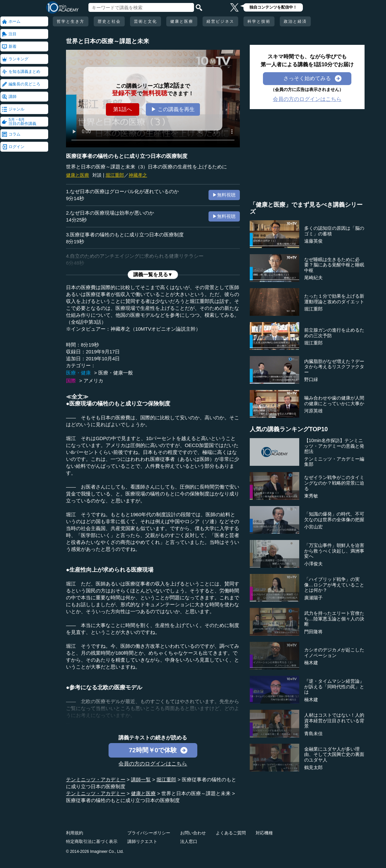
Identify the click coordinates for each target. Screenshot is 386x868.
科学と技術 (259, 21)
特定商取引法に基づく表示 (92, 841)
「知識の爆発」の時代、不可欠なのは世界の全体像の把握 (334, 517)
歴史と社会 (109, 21)
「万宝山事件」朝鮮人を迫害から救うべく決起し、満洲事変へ (334, 551)
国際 (71, 381)
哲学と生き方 (71, 21)
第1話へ (123, 109)
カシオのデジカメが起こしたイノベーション (334, 653)
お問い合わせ (193, 833)
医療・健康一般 (116, 373)
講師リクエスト (142, 841)
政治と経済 (295, 21)
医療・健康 (78, 373)
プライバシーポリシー (149, 833)
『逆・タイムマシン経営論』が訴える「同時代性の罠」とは (334, 687)
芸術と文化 (145, 21)
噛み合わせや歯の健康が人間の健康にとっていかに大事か (334, 401)
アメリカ (93, 381)
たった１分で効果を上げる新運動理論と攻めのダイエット (334, 299)
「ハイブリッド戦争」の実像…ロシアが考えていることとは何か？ (334, 585)
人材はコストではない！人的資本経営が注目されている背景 (334, 721)
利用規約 (75, 833)
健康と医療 (182, 21)
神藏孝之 (138, 175)
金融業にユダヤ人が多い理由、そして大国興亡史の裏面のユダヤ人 (334, 755)
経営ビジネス (220, 21)
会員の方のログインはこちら (153, 764)
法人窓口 (189, 841)
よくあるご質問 (231, 833)
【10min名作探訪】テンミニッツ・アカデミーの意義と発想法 (334, 446)
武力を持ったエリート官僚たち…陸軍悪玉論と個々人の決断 (334, 619)
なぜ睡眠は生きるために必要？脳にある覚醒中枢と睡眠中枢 (334, 265)
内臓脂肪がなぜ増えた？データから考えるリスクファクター (334, 367)
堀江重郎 (115, 175)
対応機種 (264, 833)
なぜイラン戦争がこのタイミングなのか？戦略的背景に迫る (334, 483)
